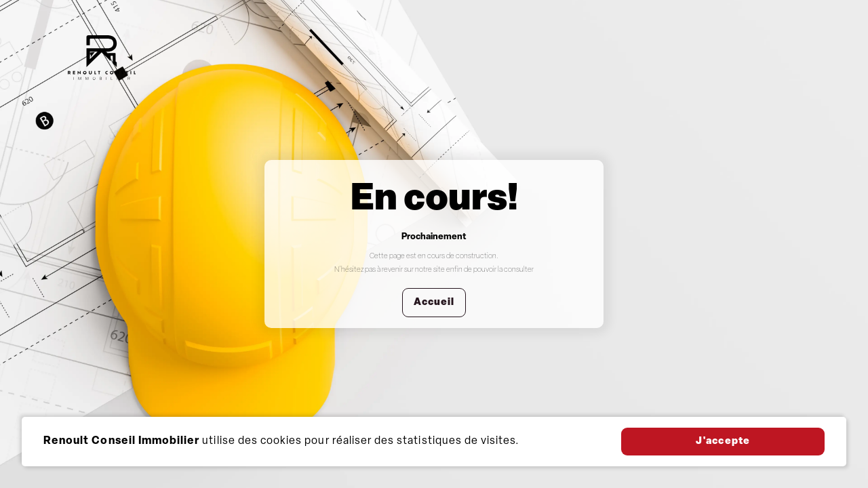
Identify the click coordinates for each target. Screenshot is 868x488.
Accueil (434, 303)
